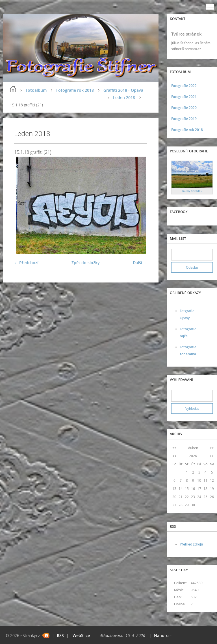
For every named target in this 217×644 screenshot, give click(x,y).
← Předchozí (26, 263)
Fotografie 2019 (184, 119)
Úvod (13, 89)
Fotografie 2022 (184, 86)
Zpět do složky (86, 263)
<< (174, 448)
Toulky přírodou (192, 191)
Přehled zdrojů (191, 544)
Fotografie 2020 (184, 108)
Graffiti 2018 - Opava (123, 90)
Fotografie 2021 (184, 97)
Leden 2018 (124, 98)
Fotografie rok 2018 (75, 90)
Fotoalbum (36, 90)
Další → (140, 263)
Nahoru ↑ (163, 635)
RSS (60, 635)
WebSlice (81, 635)
